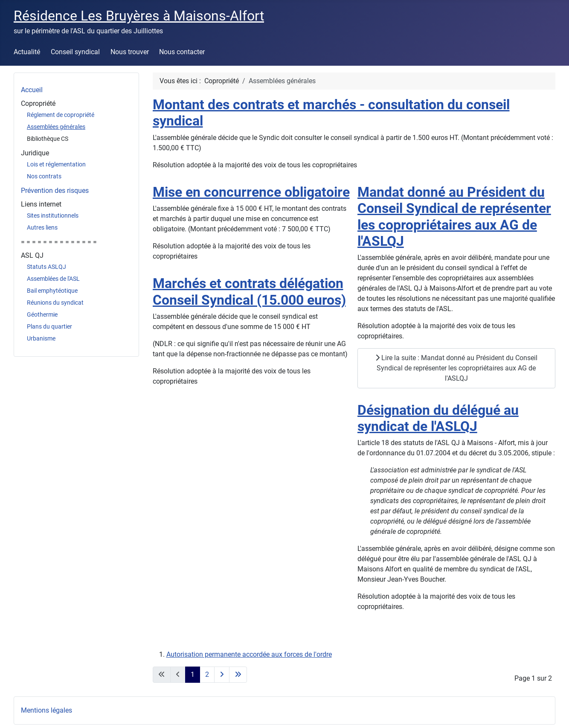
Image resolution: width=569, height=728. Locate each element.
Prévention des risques (55, 191)
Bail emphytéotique (52, 291)
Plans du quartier (49, 326)
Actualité (27, 52)
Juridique (35, 153)
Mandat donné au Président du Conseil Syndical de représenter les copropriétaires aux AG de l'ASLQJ (454, 217)
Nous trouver (130, 52)
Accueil (32, 90)
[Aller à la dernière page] (238, 675)
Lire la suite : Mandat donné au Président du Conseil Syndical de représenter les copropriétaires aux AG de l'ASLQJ (456, 368)
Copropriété (38, 103)
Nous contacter (182, 52)
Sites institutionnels (53, 215)
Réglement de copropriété (61, 115)
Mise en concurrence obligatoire (251, 192)
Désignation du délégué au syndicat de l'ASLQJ (438, 418)
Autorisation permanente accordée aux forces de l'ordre (249, 654)
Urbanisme (41, 338)
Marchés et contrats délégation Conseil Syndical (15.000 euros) (249, 291)
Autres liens (42, 227)
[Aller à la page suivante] (222, 675)
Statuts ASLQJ (46, 267)
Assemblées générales (56, 127)
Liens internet (41, 204)
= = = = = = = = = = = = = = (59, 242)
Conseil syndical (75, 52)
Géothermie (42, 314)
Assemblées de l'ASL (53, 279)
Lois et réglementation (56, 164)
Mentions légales (46, 710)
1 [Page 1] (193, 674)
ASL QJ (32, 255)
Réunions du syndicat (55, 303)
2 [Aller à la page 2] (207, 674)
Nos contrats (44, 176)
